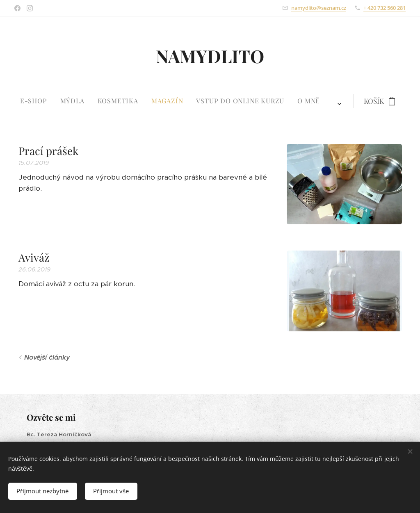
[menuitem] (130, 101)
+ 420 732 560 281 (385, 8)
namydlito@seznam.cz (319, 8)
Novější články (47, 357)
